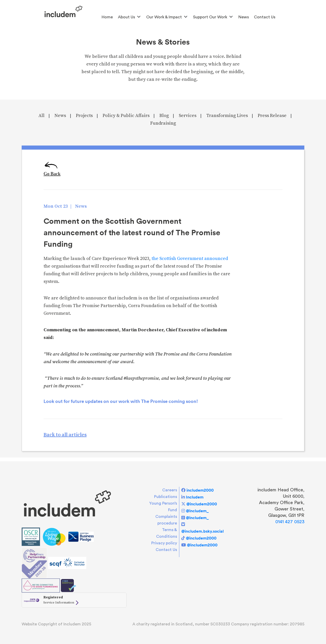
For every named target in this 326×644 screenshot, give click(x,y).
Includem (195, 497)
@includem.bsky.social (202, 531)
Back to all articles (65, 435)
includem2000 (200, 490)
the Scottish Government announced (190, 259)
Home (107, 17)
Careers (170, 490)
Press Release (272, 116)
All (42, 116)
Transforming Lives (227, 116)
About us (126, 17)
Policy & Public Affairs (126, 116)
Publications (166, 497)
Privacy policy (164, 543)
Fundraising (163, 123)
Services (188, 116)
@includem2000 (202, 504)
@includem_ (197, 511)
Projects (84, 116)
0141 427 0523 (290, 522)
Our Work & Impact (164, 17)
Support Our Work (210, 17)
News (244, 17)
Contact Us (265, 17)
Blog (164, 116)
